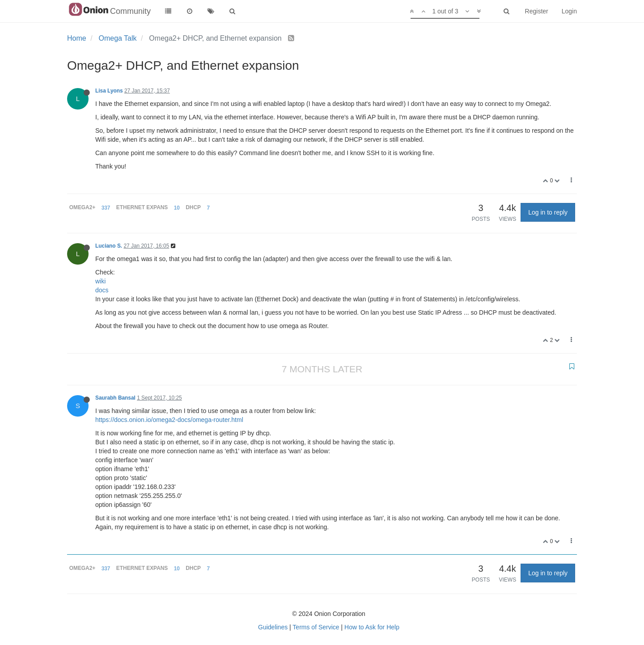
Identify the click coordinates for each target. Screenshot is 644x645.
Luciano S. (109, 246)
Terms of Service (316, 627)
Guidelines (273, 627)
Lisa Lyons (109, 91)
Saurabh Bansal (115, 398)
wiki (100, 281)
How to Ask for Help (372, 627)
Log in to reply (548, 212)
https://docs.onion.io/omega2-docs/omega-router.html (169, 420)
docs (102, 290)
